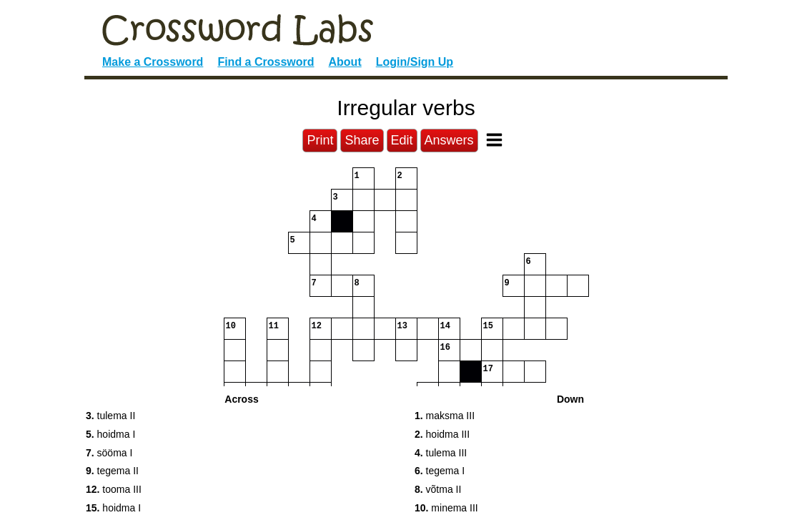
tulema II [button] (110, 416)
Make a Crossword (153, 62)
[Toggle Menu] (494, 140)
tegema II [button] (112, 471)
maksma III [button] (445, 416)
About (345, 62)
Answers (449, 140)
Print (320, 140)
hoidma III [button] (442, 434)
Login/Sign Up (415, 62)
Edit (402, 140)
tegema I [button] (440, 471)
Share (362, 140)
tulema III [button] (441, 453)
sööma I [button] (109, 453)
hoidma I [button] (110, 434)
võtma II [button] (438, 489)
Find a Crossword (266, 62)
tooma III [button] (114, 489)
